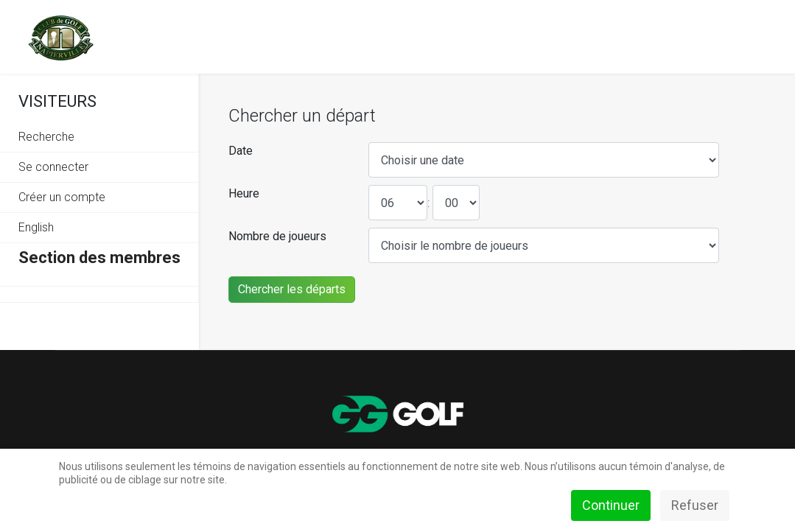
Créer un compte (62, 197)
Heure (244, 193)
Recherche (46, 137)
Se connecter (53, 167)
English (36, 227)
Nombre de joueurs (277, 236)
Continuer (611, 505)
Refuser (695, 505)
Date (241, 151)
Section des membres (99, 258)
